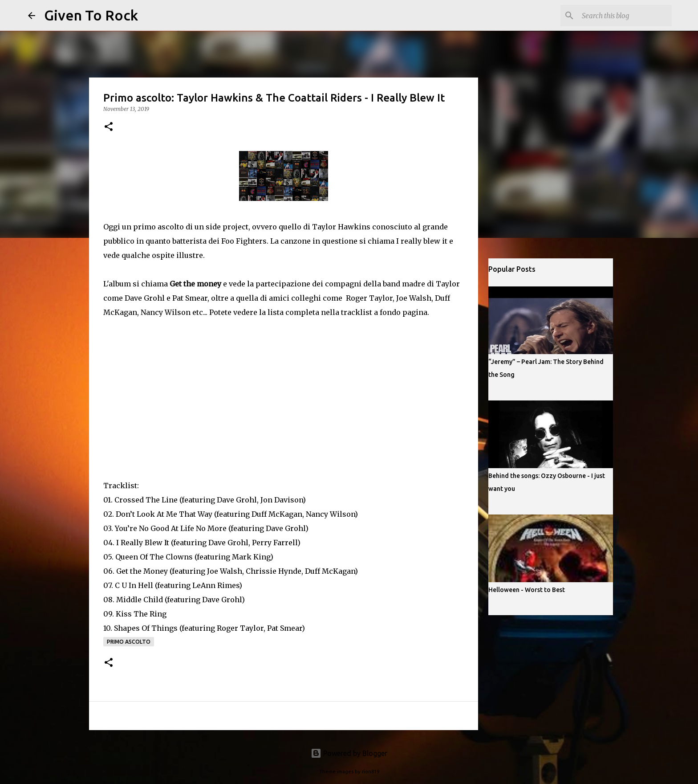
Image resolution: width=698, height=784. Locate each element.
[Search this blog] (625, 16)
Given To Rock (91, 15)
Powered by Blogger (349, 753)
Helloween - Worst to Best (527, 590)
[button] (109, 127)
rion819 (371, 772)
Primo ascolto (129, 642)
